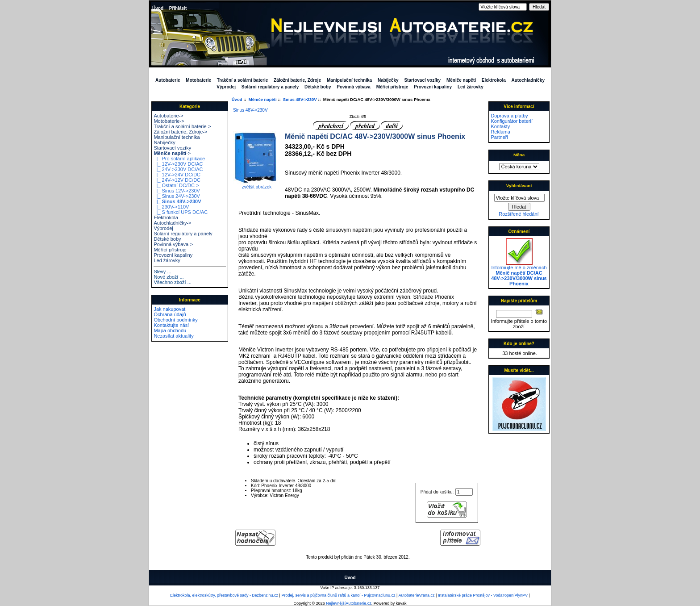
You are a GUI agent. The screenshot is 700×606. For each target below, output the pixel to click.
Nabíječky (388, 80)
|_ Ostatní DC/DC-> (176, 185)
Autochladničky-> (172, 223)
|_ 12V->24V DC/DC (177, 175)
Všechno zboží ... (172, 282)
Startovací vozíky (422, 80)
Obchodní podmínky (175, 320)
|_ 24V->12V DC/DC (177, 180)
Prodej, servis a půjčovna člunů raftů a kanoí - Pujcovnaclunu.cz (338, 595)
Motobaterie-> (169, 121)
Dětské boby (318, 87)
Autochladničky (528, 80)
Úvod (158, 8)
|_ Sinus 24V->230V (177, 196)
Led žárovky (471, 87)
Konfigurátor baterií (512, 121)
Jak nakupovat (169, 309)
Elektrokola (494, 80)
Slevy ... (162, 272)
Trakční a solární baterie (243, 80)
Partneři (499, 137)
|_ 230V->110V (171, 207)
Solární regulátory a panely (270, 87)
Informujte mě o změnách (519, 273)
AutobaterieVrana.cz (416, 595)
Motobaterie (198, 80)
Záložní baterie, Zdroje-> (180, 132)
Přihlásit (178, 8)
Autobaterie (168, 80)
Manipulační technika (349, 80)
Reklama (500, 132)
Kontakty (500, 126)
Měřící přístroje (392, 87)
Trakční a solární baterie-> (182, 126)
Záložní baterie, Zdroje (297, 80)
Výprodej (226, 87)
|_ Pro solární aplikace (179, 159)
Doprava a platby (509, 116)
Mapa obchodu (170, 330)
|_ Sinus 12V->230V (177, 191)
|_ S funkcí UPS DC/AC (181, 212)
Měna (519, 155)
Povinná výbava (354, 87)
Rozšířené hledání (519, 214)
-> (172, 153)
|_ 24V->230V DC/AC (178, 169)
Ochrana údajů (170, 314)
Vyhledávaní (519, 186)
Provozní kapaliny (433, 87)
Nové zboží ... (169, 277)
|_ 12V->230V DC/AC (178, 164)
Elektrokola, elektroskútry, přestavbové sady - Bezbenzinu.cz (224, 595)
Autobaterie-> (168, 116)
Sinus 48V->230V (300, 99)
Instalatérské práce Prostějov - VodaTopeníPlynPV (483, 595)
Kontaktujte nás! (171, 325)
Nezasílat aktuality (173, 336)
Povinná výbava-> (173, 244)
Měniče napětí (263, 99)
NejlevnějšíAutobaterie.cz (349, 603)
